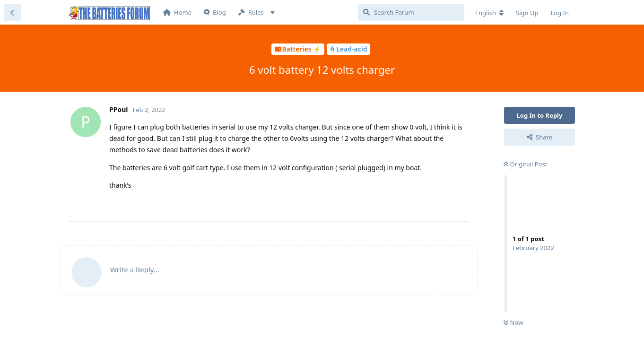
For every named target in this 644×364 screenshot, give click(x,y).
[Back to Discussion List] (12, 12)
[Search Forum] (411, 12)
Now (513, 322)
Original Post (525, 164)
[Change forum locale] (489, 13)
